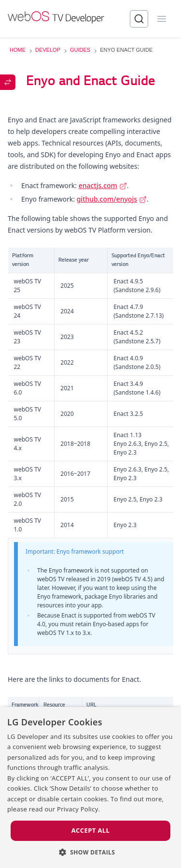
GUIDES (80, 50)
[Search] (139, 19)
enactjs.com (103, 185)
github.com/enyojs (112, 199)
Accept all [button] (91, 830)
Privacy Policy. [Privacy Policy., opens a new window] (78, 809)
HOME (18, 50)
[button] (91, 852)
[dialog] (90, 787)
